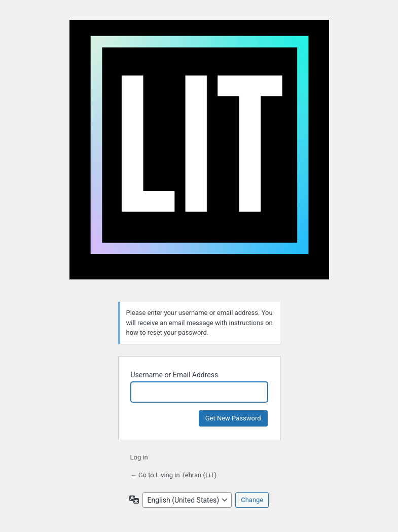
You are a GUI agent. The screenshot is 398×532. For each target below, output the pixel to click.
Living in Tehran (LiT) (199, 155)
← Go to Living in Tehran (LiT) (174, 475)
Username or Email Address (175, 375)
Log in (139, 457)
